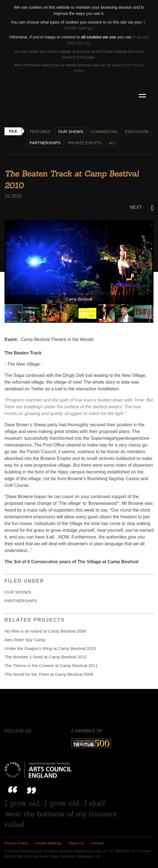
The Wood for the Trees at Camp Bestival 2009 (49, 674)
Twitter (24, 743)
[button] (148, 225)
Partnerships (45, 143)
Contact (97, 843)
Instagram (39, 743)
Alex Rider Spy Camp (25, 640)
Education (137, 132)
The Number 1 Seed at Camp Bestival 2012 (46, 657)
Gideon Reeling (79, 96)
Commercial (104, 132)
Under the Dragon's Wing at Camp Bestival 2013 (50, 648)
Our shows (71, 132)
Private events (85, 143)
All (113, 143)
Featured (40, 132)
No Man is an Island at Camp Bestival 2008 (45, 631)
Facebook (10, 743)
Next (142, 207)
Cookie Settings (48, 843)
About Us (76, 843)
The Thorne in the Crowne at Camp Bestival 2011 (51, 666)
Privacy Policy (16, 843)
